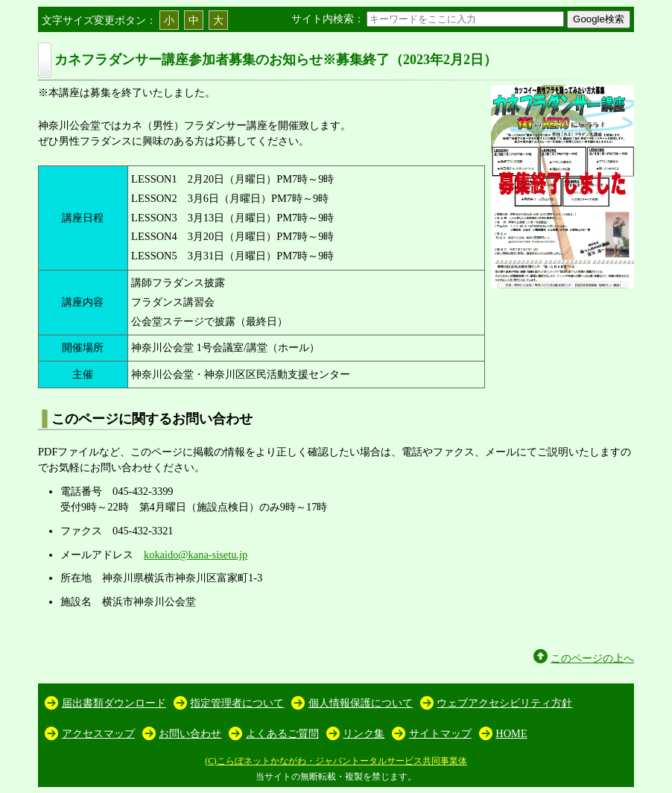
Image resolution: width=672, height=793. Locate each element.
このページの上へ (592, 658)
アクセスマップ (98, 733)
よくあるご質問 (282, 733)
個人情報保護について (361, 703)
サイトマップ (440, 733)
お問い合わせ (190, 733)
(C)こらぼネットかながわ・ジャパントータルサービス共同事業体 (336, 761)
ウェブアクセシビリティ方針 (504, 703)
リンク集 (364, 733)
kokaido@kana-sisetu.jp (196, 555)
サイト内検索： (429, 19)
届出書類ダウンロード (114, 703)
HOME (511, 733)
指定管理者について (237, 703)
